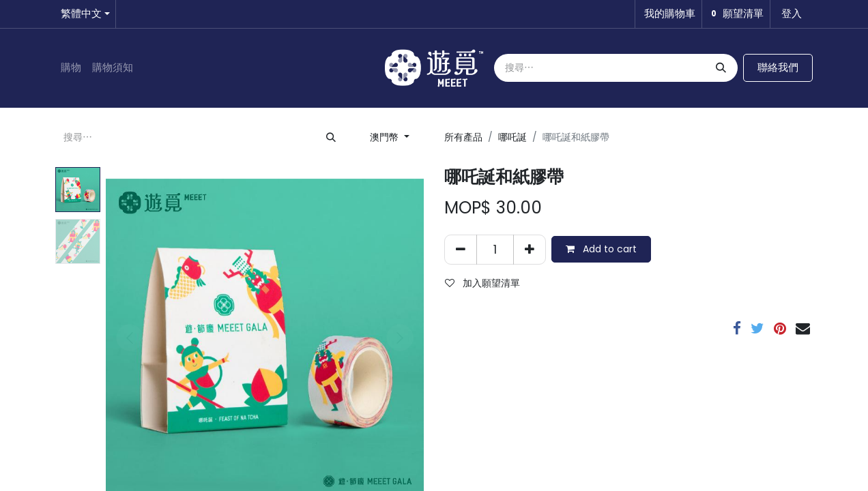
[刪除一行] (461, 250)
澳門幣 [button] (386, 137)
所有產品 (463, 137)
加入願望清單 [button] (482, 283)
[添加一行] (530, 250)
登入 (792, 13)
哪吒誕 (512, 137)
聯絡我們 (778, 67)
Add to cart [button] (601, 249)
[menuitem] (71, 68)
